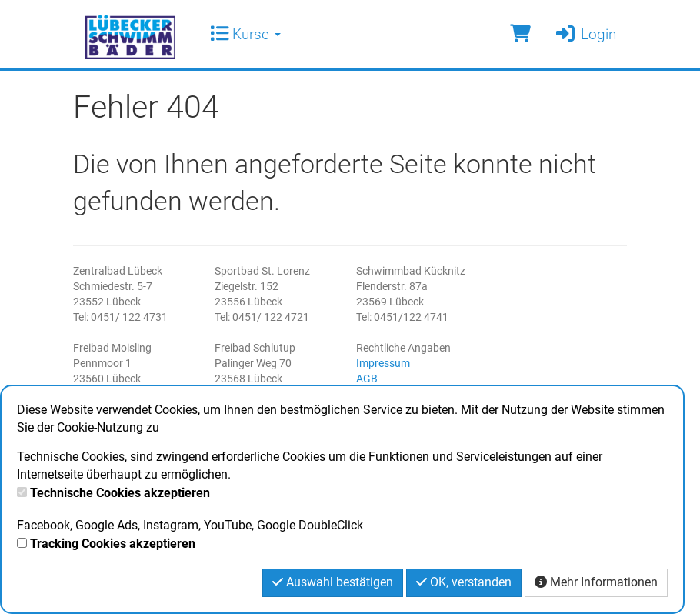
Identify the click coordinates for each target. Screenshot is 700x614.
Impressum (383, 363)
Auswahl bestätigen (333, 582)
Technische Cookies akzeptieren (120, 493)
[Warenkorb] (520, 34)
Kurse (245, 34)
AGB (367, 379)
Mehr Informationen (596, 582)
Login (585, 34)
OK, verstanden (464, 582)
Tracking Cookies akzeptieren (113, 544)
